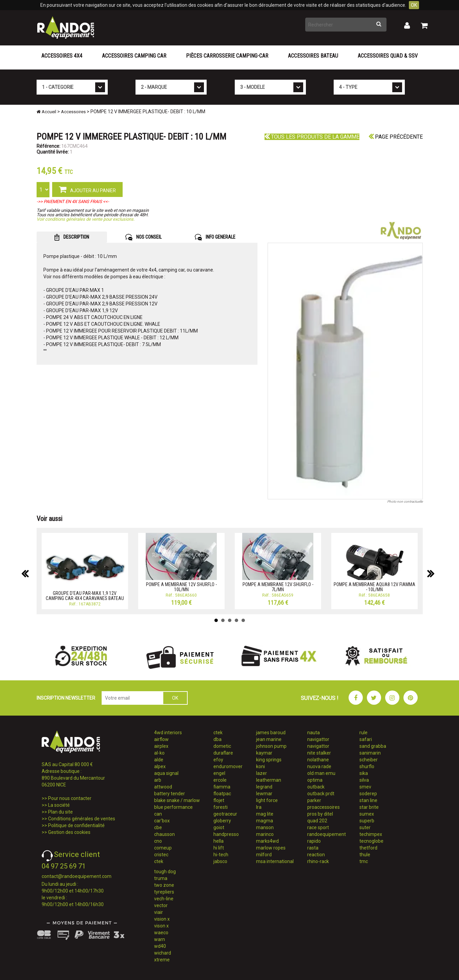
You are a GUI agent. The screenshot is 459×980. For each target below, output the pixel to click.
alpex (160, 766)
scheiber (369, 760)
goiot (219, 827)
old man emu (321, 773)
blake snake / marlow (177, 800)
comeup (163, 848)
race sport (318, 827)
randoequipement (327, 834)
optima (315, 780)
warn (160, 939)
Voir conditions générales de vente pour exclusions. (86, 219)
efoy (218, 760)
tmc (364, 861)
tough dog (165, 872)
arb (158, 780)
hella (218, 841)
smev (365, 787)
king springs (269, 760)
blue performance (173, 807)
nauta (314, 733)
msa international (275, 861)
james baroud (271, 733)
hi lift (219, 848)
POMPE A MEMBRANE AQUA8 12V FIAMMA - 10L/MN (374, 587)
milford (264, 855)
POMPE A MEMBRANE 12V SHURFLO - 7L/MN (278, 587)
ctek (159, 861)
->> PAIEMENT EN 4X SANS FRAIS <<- (73, 202)
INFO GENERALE (215, 237)
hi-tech (221, 855)
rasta (313, 848)
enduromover (228, 766)
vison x (161, 926)
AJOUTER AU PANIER (87, 189)
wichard (163, 953)
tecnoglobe (371, 841)
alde (159, 760)
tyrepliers (164, 892)
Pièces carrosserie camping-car (227, 56)
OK (414, 5)
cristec (161, 855)
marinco (265, 834)
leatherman (269, 780)
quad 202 (317, 821)
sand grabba (373, 746)
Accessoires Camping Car (134, 56)
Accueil (46, 112)
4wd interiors (168, 733)
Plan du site (60, 812)
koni (260, 766)
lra (259, 807)
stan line (368, 800)
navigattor (318, 739)
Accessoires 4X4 (62, 56)
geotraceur (225, 814)
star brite (369, 807)
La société (59, 805)
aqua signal (166, 773)
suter (365, 827)
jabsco (220, 861)
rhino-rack (318, 861)
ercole (220, 780)
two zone (164, 885)
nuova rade (319, 766)
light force (267, 800)
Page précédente (396, 137)
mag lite (265, 814)
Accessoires (73, 112)
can (158, 814)
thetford (368, 848)
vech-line (164, 899)
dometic (222, 746)
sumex (367, 814)
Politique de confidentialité (76, 825)
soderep (368, 794)
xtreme (162, 960)
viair (159, 912)
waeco (161, 933)
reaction (316, 855)
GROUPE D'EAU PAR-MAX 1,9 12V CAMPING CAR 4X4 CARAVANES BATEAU (85, 596)
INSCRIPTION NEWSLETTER (66, 698)
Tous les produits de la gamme (312, 137)
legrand (264, 787)
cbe (158, 827)
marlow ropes (271, 848)
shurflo (367, 766)
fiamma (222, 787)
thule (365, 855)
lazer (262, 773)
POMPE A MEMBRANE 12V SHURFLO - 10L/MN (181, 587)
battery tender (170, 794)
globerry (222, 821)
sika (364, 773)
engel (219, 773)
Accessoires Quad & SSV (388, 56)
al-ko (159, 753)
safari (366, 739)
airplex (161, 746)
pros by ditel (320, 814)
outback (316, 787)
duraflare (223, 753)
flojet (219, 800)
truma (161, 878)
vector (161, 905)
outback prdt (321, 794)
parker (314, 800)
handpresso (226, 834)
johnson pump (271, 746)
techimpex (371, 834)
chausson (164, 834)
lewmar (264, 794)
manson (265, 827)
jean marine (269, 739)
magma (265, 821)
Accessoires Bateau (313, 56)
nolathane (318, 760)
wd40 (160, 946)
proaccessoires (324, 807)
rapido (314, 841)
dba (217, 739)
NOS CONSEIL (143, 237)
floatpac (222, 794)
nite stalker (319, 753)
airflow (161, 739)
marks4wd (267, 841)
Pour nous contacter (70, 798)
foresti (221, 807)
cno (158, 841)
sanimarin (370, 753)
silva (364, 780)
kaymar (264, 753)
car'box (162, 821)
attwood (163, 787)
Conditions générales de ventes (82, 819)
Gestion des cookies (69, 832)
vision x (162, 919)
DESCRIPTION (72, 237)
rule (363, 733)
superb (367, 821)
